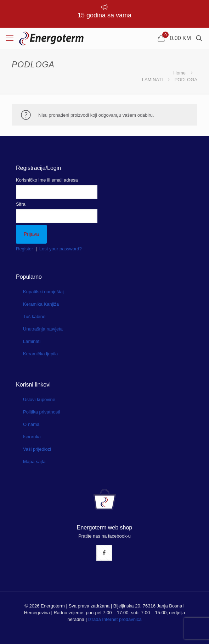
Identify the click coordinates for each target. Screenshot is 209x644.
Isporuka (32, 437)
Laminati (32, 341)
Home (179, 73)
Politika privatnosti (42, 412)
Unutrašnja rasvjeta (43, 329)
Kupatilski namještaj (43, 292)
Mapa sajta (34, 462)
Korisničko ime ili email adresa (47, 180)
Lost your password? (61, 249)
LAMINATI (152, 80)
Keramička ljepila (40, 354)
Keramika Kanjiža (41, 304)
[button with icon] (104, 553)
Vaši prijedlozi (37, 449)
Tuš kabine (34, 317)
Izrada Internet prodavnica (115, 619)
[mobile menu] (10, 38)
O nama (31, 424)
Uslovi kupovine (39, 399)
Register (24, 249)
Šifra (21, 204)
